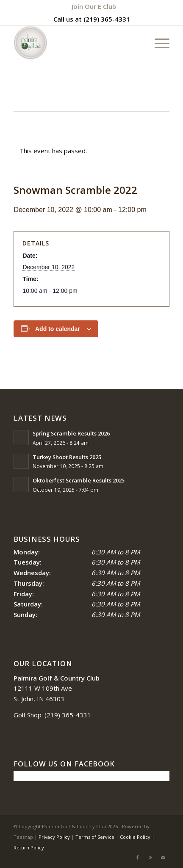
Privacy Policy (54, 837)
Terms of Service (95, 837)
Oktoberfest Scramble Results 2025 (79, 480)
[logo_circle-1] (76, 43)
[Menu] (158, 43)
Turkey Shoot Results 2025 (67, 457)
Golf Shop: (28, 715)
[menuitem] (94, 6)
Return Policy (29, 847)
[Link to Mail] (163, 857)
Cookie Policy (135, 837)
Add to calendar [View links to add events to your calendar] (58, 329)
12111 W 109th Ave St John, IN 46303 (57, 689)
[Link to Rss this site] (150, 857)
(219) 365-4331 (107, 19)
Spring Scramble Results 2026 (71, 433)
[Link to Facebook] (138, 857)
